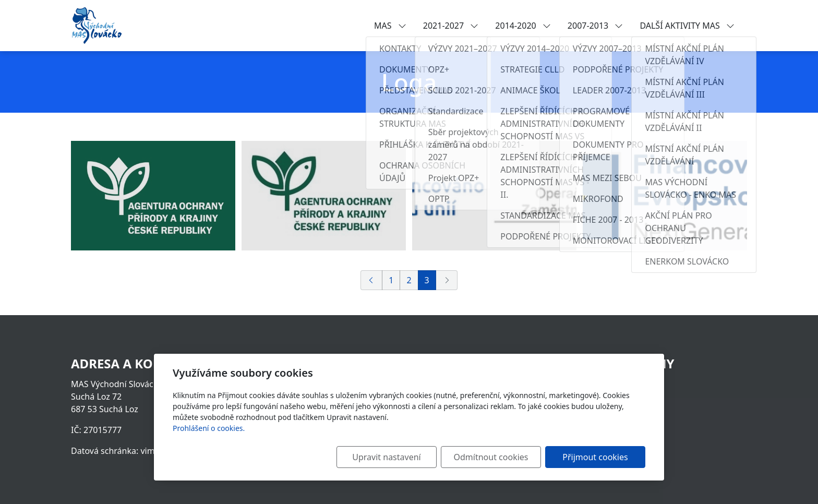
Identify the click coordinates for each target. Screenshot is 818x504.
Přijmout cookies (595, 457)
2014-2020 (523, 26)
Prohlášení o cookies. (209, 428)
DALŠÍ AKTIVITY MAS (687, 26)
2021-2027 (451, 26)
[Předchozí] (371, 280)
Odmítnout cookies (491, 457)
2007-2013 (596, 26)
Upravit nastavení (386, 457)
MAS (390, 26)
